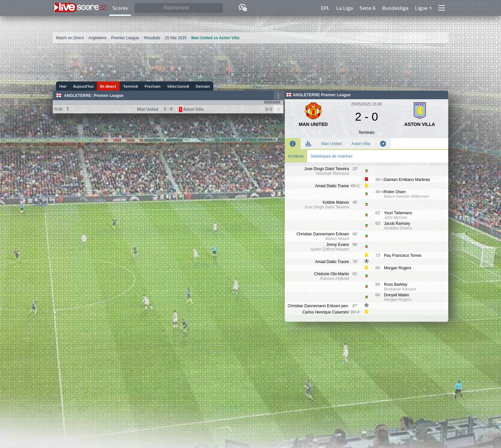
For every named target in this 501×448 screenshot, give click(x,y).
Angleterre (78, 96)
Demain (203, 86)
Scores (120, 8)
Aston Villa (361, 144)
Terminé (131, 86)
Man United (331, 144)
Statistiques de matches (331, 156)
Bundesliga (395, 8)
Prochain (153, 86)
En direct (108, 86)
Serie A (368, 8)
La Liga (345, 8)
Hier (63, 86)
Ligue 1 (423, 8)
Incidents (296, 156)
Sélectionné (178, 86)
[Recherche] (179, 8)
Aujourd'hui (83, 86)
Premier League (109, 96)
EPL (325, 8)
